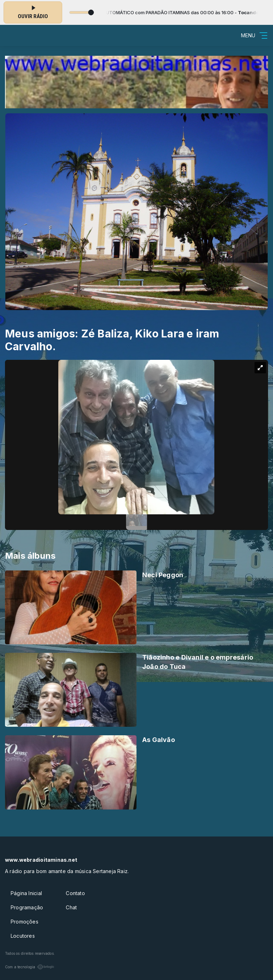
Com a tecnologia (30, 967)
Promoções (25, 922)
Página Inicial (26, 893)
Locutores (23, 936)
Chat (71, 907)
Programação (27, 907)
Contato (75, 893)
